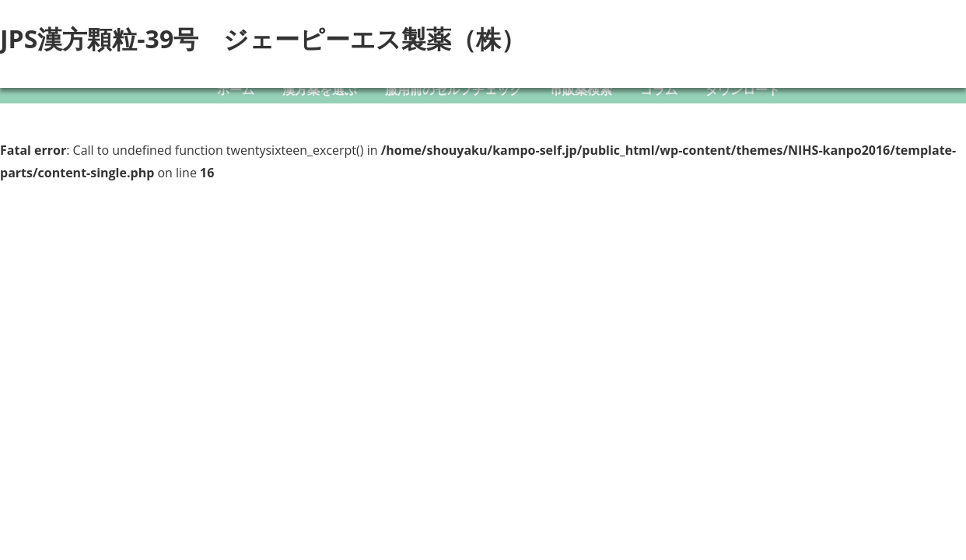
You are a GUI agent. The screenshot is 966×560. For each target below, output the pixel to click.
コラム (659, 89)
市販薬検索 (581, 89)
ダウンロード (743, 89)
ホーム (236, 89)
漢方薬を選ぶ (320, 89)
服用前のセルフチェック (453, 89)
